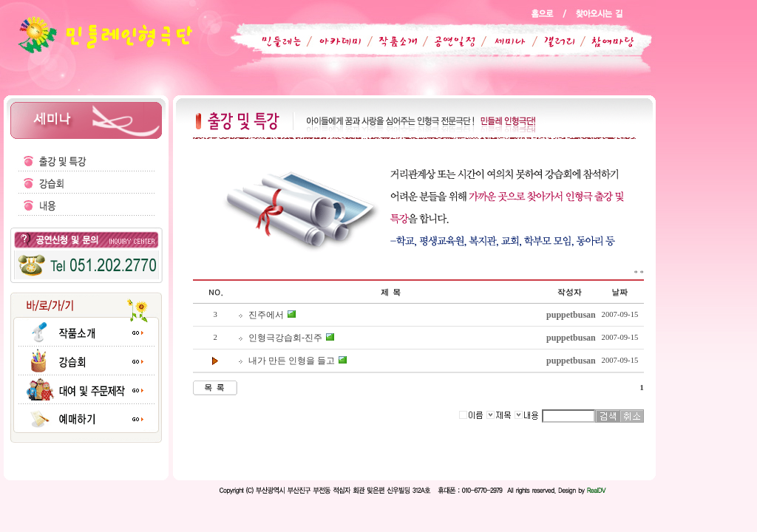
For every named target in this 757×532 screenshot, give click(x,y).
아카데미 (337, 41)
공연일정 (447, 41)
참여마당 (603, 41)
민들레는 (279, 41)
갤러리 (552, 41)
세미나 (501, 41)
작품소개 (392, 41)
